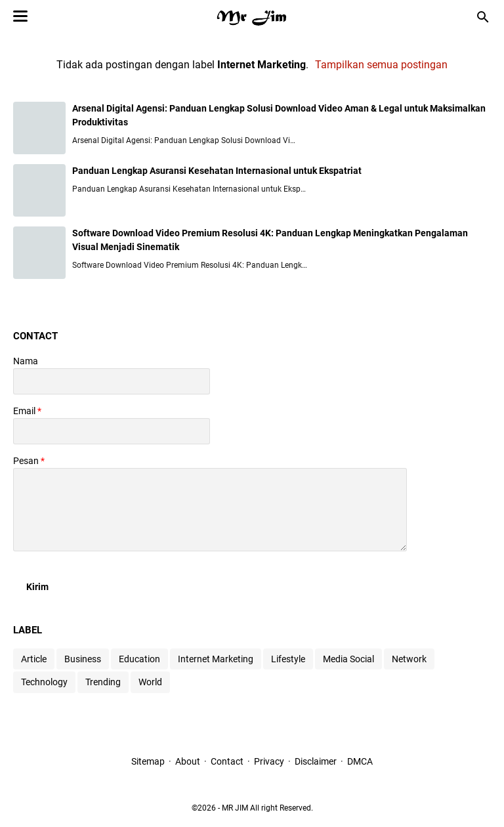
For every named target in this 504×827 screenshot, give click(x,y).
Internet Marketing (216, 659)
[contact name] (112, 381)
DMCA (360, 761)
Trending (103, 682)
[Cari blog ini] (483, 17)
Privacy (269, 761)
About (188, 761)
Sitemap (148, 761)
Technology (44, 682)
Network (409, 659)
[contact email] (112, 431)
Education (139, 659)
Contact (227, 761)
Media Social (348, 659)
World (150, 682)
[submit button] (37, 587)
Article (34, 659)
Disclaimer (316, 761)
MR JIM (235, 808)
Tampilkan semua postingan (381, 65)
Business (83, 659)
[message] (210, 510)
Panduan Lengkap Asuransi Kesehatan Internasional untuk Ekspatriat (217, 171)
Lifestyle (288, 659)
